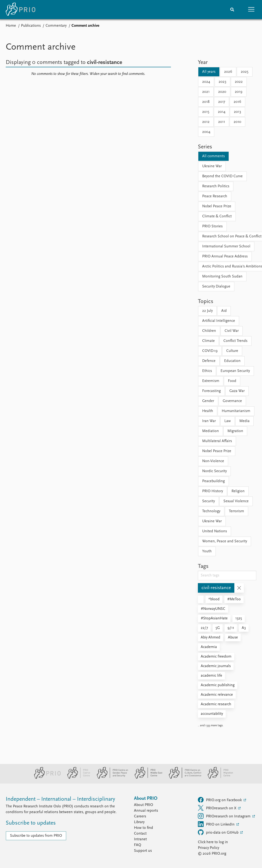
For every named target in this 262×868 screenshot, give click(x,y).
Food (232, 381)
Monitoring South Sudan (222, 277)
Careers (140, 816)
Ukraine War (212, 166)
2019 (239, 92)
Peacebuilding (213, 481)
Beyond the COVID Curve (222, 176)
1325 (239, 618)
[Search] (232, 10)
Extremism (211, 381)
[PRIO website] (45, 778)
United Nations (215, 531)
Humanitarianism (236, 411)
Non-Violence (213, 461)
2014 (222, 112)
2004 (206, 132)
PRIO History (213, 491)
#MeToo (234, 599)
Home (11, 26)
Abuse (233, 638)
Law (228, 421)
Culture (232, 351)
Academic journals (216, 666)
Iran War (209, 421)
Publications (31, 26)
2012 (206, 122)
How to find (144, 828)
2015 (206, 112)
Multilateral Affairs (217, 441)
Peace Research (215, 196)
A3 (244, 628)
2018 (206, 102)
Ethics (207, 371)
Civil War (232, 331)
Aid (224, 311)
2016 (237, 102)
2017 (222, 102)
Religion (238, 491)
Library (139, 822)
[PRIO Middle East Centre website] (146, 778)
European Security (235, 371)
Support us (143, 851)
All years (209, 72)
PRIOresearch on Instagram (225, 816)
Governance (232, 401)
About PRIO (144, 805)
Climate (208, 341)
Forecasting (211, 391)
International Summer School (226, 246)
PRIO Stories (212, 226)
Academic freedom (216, 657)
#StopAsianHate (214, 618)
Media (244, 421)
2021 (206, 92)
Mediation (211, 431)
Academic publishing (218, 685)
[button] (251, 10)
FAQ (138, 845)
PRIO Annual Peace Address (225, 256)
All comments (213, 156)
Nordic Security (214, 471)
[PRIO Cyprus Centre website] (77, 778)
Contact (140, 834)
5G (218, 628)
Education (232, 361)
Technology (211, 511)
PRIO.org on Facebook (220, 800)
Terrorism (236, 511)
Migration (235, 431)
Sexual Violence (236, 501)
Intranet (140, 839)
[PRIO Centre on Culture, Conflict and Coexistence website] (183, 778)
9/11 (231, 628)
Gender (208, 401)
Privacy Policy (208, 848)
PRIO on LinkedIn (217, 824)
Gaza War (237, 391)
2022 (239, 82)
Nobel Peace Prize (217, 206)
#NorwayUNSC (213, 609)
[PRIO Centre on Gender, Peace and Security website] (110, 778)
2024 (206, 82)
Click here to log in (213, 842)
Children (209, 331)
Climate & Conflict (217, 216)
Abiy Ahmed (211, 638)
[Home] (21, 10)
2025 (245, 72)
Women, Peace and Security (225, 541)
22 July (207, 311)
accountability (212, 714)
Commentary (56, 26)
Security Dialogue (216, 287)
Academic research (216, 704)
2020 (222, 92)
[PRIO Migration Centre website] (218, 778)
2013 (237, 112)
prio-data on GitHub (219, 832)
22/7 (204, 628)
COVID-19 (210, 351)
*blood (214, 599)
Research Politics (216, 186)
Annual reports (146, 811)
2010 (237, 122)
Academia (209, 647)
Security (208, 501)
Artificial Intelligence (219, 321)
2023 (222, 82)
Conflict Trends (235, 341)
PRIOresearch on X (218, 808)
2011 (222, 122)
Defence (209, 361)
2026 (228, 72)
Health (208, 411)
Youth (207, 551)
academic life (211, 676)
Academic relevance (217, 695)
